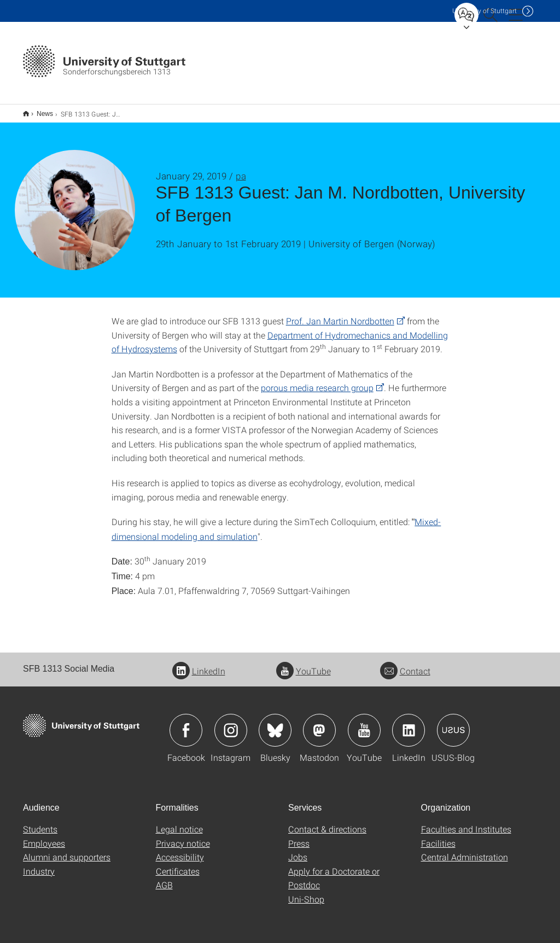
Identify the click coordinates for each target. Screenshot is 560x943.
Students (40, 822)
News (39, 110)
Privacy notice (183, 836)
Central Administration (465, 850)
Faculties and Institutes (466, 822)
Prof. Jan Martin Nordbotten (340, 314)
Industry (39, 864)
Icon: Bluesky (275, 723)
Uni (485, 11)
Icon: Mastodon (319, 723)
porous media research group (317, 380)
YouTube (304, 664)
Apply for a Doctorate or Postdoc (334, 871)
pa (241, 169)
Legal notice (179, 822)
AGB (164, 878)
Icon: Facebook (186, 723)
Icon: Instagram (231, 723)
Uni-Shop (306, 892)
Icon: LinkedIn (409, 723)
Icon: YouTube (364, 723)
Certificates (178, 864)
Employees (44, 836)
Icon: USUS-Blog (453, 723)
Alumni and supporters (67, 850)
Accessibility (180, 850)
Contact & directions (327, 822)
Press (299, 836)
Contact (405, 664)
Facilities (438, 836)
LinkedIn (199, 664)
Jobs (298, 850)
